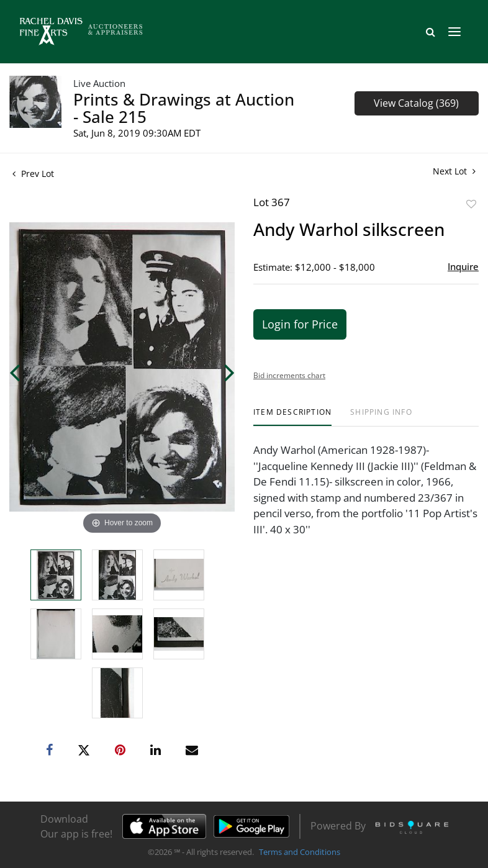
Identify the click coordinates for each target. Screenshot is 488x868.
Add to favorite (471, 204)
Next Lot (454, 171)
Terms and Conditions (300, 852)
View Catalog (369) (416, 103)
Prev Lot (33, 174)
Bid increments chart (289, 375)
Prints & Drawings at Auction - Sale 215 (184, 108)
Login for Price (300, 324)
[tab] (292, 417)
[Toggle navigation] (454, 32)
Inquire (463, 266)
